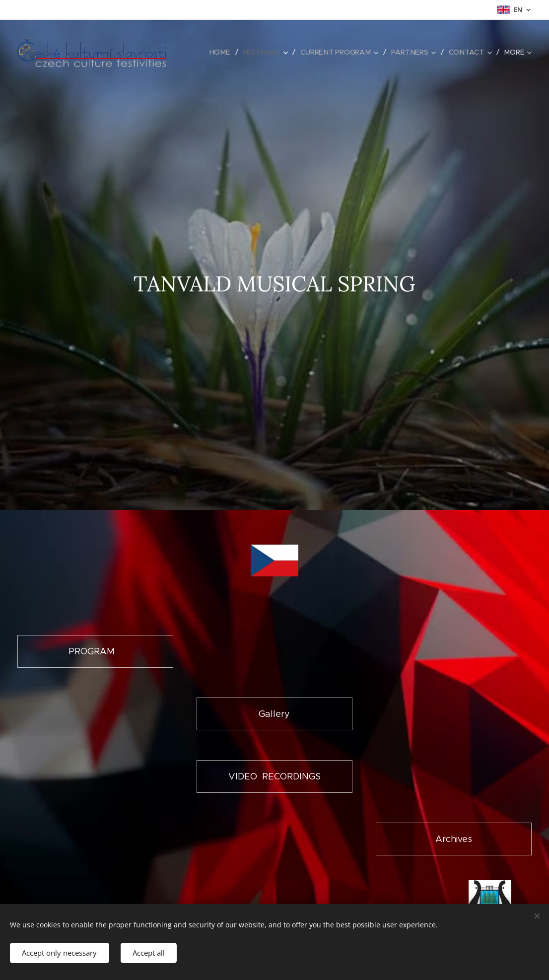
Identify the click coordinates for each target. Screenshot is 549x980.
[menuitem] (222, 52)
